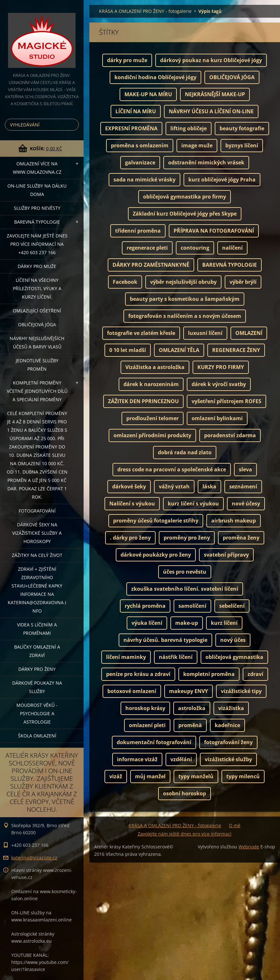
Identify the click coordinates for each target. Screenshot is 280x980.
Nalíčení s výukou (132, 504)
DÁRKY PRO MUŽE (37, 266)
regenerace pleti (147, 248)
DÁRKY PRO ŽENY (37, 669)
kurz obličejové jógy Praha (222, 180)
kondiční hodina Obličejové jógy (155, 77)
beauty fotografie (242, 128)
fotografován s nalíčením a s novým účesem (185, 316)
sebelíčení (232, 606)
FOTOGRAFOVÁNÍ (37, 511)
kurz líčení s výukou (193, 504)
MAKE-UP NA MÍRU (148, 94)
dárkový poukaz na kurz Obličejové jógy (211, 60)
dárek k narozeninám (151, 384)
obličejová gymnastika (234, 657)
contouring (195, 248)
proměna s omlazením (140, 145)
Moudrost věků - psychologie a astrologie (37, 713)
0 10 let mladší (128, 350)
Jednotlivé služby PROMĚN (37, 365)
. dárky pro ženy (130, 538)
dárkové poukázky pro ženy (156, 555)
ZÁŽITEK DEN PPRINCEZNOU (143, 401)
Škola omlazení (37, 736)
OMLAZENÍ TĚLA (179, 350)
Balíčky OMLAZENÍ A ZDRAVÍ (37, 651)
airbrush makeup (234, 521)
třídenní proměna (138, 231)
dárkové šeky (129, 486)
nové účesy (246, 504)
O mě (235, 825)
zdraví (255, 674)
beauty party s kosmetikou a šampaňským (185, 299)
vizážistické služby (228, 759)
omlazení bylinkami (217, 418)
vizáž (116, 776)
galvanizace (140, 162)
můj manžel (150, 776)
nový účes (233, 640)
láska (209, 486)
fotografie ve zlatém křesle (141, 333)
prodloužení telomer (153, 418)
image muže (197, 145)
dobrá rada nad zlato (185, 452)
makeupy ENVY (189, 691)
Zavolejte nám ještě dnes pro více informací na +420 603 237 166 (37, 244)
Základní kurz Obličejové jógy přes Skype (185, 214)
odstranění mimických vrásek (206, 162)
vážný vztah (174, 486)
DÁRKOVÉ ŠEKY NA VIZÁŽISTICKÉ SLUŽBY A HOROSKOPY (37, 533)
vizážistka (231, 708)
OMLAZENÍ (249, 333)
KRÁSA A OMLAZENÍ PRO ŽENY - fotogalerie (145, 11)
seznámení (243, 486)
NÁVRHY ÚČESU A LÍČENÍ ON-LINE (211, 111)
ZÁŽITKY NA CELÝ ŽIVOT (37, 555)
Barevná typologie (37, 222)
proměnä (190, 725)
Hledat (73, 125)
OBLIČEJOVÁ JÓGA (37, 324)
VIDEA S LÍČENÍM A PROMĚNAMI (37, 629)
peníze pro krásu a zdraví (138, 674)
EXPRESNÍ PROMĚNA (131, 128)
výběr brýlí (243, 282)
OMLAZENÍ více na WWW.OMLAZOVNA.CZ (37, 168)
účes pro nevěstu (185, 572)
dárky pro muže (127, 60)
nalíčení (232, 248)
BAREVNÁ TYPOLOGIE (230, 265)
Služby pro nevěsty (37, 208)
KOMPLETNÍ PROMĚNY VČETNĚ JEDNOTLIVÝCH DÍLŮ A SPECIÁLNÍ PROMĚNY (37, 391)
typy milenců (243, 776)
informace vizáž (137, 759)
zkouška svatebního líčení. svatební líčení (185, 589)
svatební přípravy (226, 555)
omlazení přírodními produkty (152, 435)
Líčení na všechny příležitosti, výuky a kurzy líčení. (37, 288)
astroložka (192, 708)
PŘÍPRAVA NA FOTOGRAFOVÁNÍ (214, 231)
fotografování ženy (228, 742)
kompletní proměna (209, 674)
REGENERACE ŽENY (236, 350)
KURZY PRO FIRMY (221, 367)
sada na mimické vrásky (145, 180)
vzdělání (181, 759)
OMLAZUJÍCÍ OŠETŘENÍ (37, 311)
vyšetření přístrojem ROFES (226, 401)
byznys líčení (242, 145)
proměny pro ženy (187, 538)
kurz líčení (224, 623)
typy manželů (196, 776)
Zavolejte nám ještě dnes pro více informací (185, 834)
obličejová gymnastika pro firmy (185, 197)
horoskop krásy (145, 708)
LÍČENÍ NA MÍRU (136, 111)
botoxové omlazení (132, 691)
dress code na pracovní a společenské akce (172, 469)
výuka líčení (147, 623)
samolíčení (192, 606)
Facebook (125, 282)
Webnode (249, 847)
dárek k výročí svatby (219, 384)
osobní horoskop (185, 793)
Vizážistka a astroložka (155, 367)
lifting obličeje (189, 128)
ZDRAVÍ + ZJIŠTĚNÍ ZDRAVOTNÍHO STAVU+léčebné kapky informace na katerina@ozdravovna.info (37, 590)
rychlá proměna (145, 606)
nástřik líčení (176, 657)
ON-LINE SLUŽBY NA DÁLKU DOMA (37, 190)
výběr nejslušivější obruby (183, 282)
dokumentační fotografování (154, 742)
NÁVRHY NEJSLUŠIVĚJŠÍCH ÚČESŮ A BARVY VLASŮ (37, 342)
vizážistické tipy (241, 691)
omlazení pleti (147, 725)
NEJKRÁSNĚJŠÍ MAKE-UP (215, 94)
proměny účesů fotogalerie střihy (156, 521)
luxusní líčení (205, 333)
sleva (245, 469)
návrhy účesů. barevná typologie (165, 640)
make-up (187, 623)
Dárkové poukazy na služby (37, 687)
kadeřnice (227, 725)
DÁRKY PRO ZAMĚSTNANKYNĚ (151, 265)
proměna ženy (241, 538)
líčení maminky (126, 657)
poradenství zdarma (230, 435)
